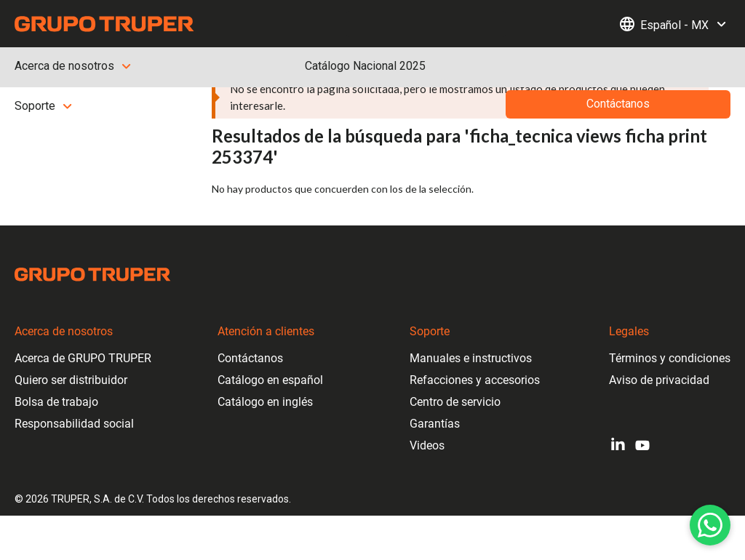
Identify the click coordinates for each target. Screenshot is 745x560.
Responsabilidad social (74, 424)
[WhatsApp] (710, 525)
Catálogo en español (270, 380)
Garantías (435, 424)
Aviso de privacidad (659, 380)
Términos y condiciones (670, 358)
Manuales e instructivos (471, 358)
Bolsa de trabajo (56, 402)
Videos (427, 445)
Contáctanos (250, 358)
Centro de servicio (455, 402)
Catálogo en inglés (265, 402)
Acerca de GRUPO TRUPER (83, 358)
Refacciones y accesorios (475, 380)
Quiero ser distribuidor (71, 380)
